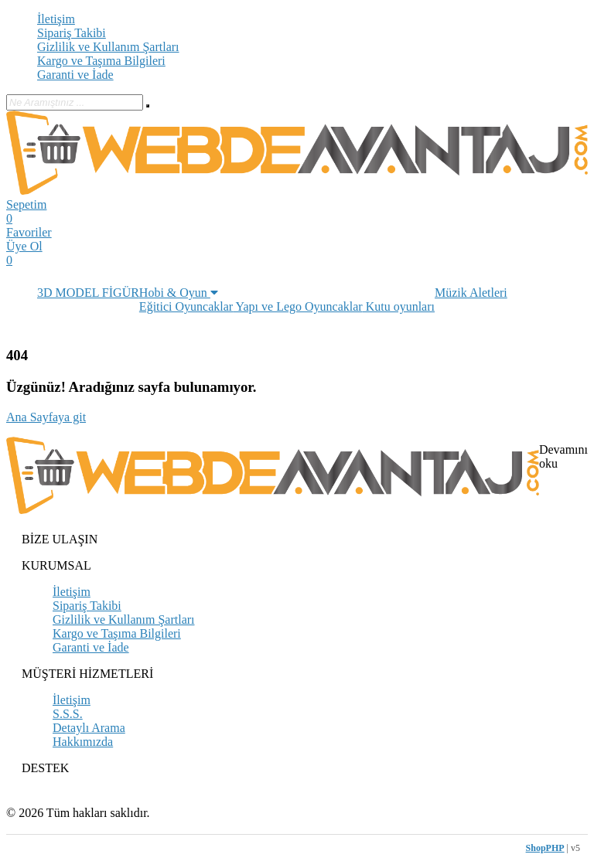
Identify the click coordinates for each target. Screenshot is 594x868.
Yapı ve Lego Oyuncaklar (298, 306)
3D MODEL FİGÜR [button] (88, 293)
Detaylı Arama (89, 728)
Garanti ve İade (75, 75)
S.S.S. (68, 714)
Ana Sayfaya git (46, 417)
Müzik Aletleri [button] (471, 293)
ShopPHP (545, 848)
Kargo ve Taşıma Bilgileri (101, 61)
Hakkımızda (83, 742)
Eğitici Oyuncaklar (186, 306)
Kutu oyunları (399, 306)
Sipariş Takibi (72, 33)
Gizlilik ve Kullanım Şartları (108, 47)
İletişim (56, 19)
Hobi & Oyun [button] (179, 293)
